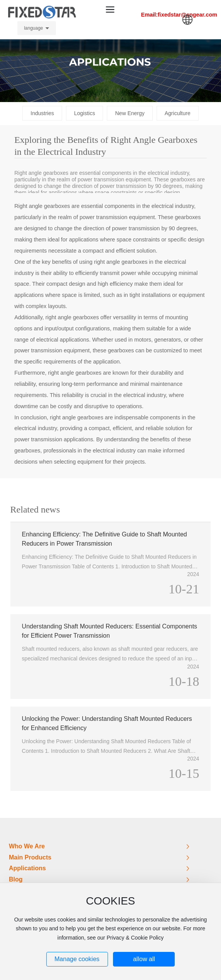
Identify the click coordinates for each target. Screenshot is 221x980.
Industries (42, 113)
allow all (144, 959)
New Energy (130, 113)
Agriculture (178, 113)
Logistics (84, 113)
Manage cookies (77, 959)
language (33, 28)
